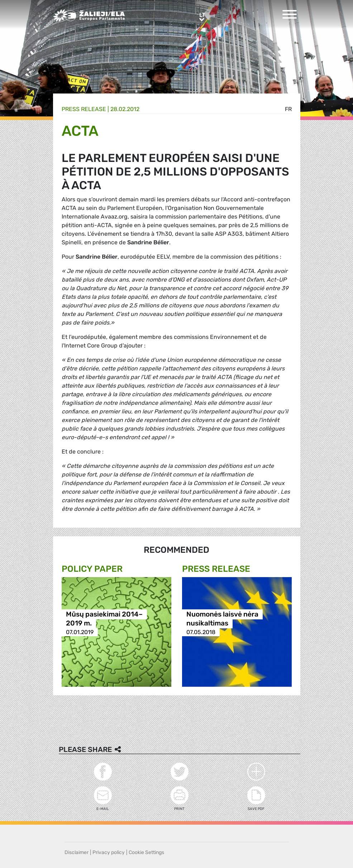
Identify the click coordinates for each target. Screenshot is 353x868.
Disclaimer (77, 852)
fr (288, 109)
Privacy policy (109, 852)
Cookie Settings (146, 852)
